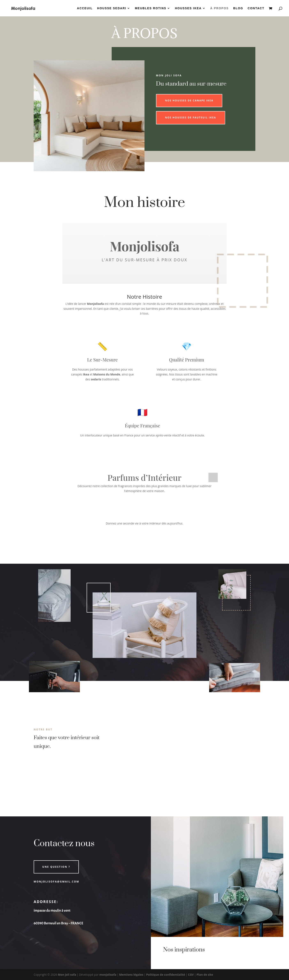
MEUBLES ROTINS (151, 8)
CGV (191, 975)
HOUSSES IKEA (188, 8)
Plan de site (205, 975)
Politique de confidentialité (166, 975)
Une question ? (56, 867)
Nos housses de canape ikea (189, 100)
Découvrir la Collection (144, 541)
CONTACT (256, 8)
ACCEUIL (85, 8)
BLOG (238, 8)
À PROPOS (219, 8)
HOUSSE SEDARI (112, 8)
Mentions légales (131, 975)
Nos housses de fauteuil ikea (191, 118)
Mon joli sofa (67, 975)
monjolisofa (108, 975)
